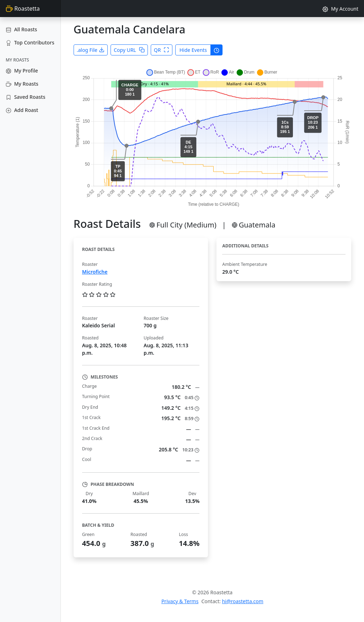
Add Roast (22, 110)
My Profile (22, 71)
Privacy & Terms (180, 601)
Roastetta (23, 9)
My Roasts (22, 84)
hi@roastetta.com (242, 601)
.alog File (91, 50)
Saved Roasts (25, 97)
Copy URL (129, 50)
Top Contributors (30, 42)
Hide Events (193, 50)
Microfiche (95, 272)
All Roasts (21, 29)
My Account (340, 9)
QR (162, 50)
